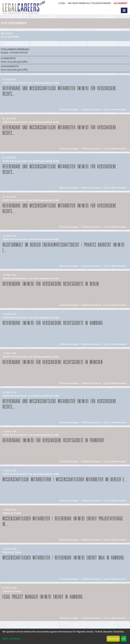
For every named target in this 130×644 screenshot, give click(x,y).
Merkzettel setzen (91, 109)
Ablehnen (113, 639)
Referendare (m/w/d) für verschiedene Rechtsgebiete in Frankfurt (54, 441)
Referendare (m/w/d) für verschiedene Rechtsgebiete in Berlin (51, 284)
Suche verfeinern (10, 37)
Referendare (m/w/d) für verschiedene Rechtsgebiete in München (53, 362)
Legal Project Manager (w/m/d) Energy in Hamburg (43, 597)
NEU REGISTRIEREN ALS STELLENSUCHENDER (89, 3)
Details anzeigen (69, 109)
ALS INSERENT (121, 3)
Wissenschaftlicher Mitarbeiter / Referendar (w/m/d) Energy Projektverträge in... (63, 522)
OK (124, 639)
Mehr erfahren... (12, 639)
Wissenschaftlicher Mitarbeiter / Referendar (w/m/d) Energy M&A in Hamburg (63, 558)
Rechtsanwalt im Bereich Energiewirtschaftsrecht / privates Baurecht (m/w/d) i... (64, 248)
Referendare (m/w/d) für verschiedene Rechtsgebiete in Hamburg (53, 323)
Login (62, 3)
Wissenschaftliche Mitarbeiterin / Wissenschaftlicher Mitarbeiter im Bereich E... (65, 480)
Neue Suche (7, 33)
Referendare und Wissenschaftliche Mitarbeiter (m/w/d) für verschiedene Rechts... (59, 91)
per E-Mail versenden (115, 109)
